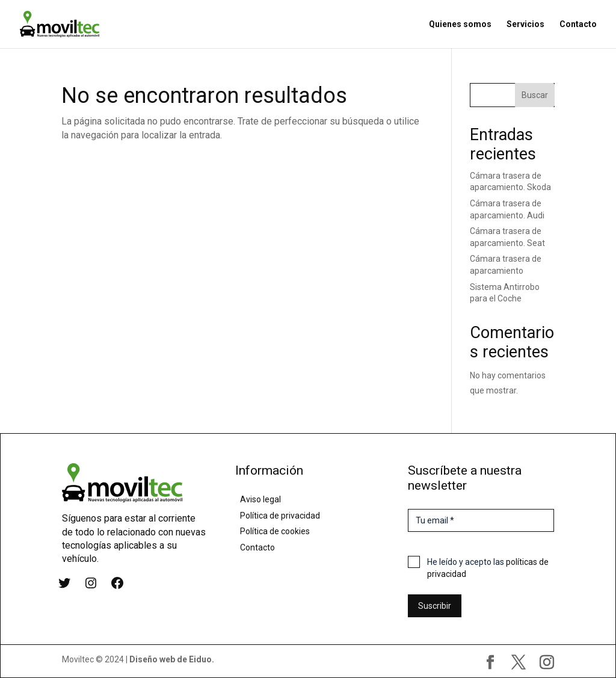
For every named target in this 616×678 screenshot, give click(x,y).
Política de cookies (275, 531)
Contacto (578, 24)
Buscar (535, 95)
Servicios (525, 24)
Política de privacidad (280, 516)
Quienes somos (460, 24)
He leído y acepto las (488, 568)
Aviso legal (260, 499)
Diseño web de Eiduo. (172, 659)
